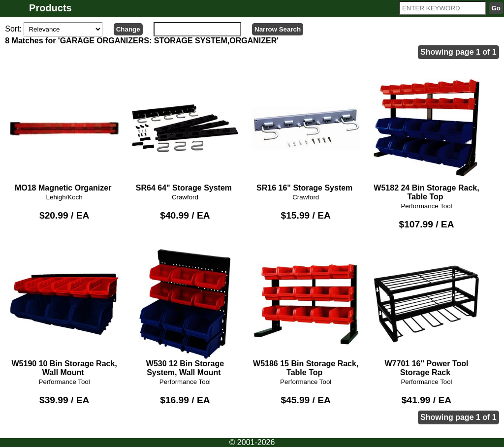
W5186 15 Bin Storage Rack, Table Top (306, 313)
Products (50, 8)
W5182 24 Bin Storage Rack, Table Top (426, 137)
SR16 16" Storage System (306, 132)
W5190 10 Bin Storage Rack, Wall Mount (64, 313)
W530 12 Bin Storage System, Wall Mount (185, 313)
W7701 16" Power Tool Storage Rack (426, 313)
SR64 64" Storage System (185, 132)
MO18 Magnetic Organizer (64, 132)
